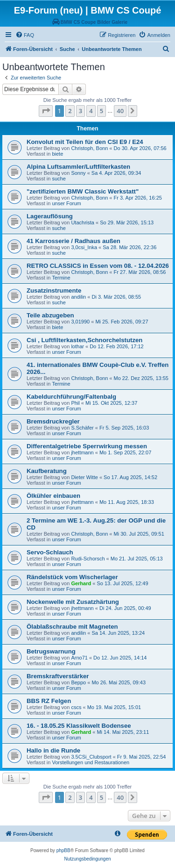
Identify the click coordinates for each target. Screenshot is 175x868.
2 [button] (70, 111)
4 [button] (91, 111)
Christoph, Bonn (89, 148)
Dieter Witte (84, 477)
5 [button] (101, 111)
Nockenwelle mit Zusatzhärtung (73, 602)
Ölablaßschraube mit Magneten (72, 627)
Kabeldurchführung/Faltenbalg (71, 397)
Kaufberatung (47, 471)
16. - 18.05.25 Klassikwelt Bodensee (79, 726)
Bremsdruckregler (53, 421)
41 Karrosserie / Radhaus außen (73, 241)
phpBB (63, 850)
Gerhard (81, 583)
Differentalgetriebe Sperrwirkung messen (87, 446)
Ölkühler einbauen (53, 496)
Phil (75, 403)
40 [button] (120, 111)
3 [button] (80, 111)
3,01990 (80, 322)
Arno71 (79, 658)
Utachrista (83, 222)
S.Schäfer (82, 428)
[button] (46, 111)
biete (57, 154)
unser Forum (66, 203)
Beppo (78, 682)
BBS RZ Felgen (49, 701)
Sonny (78, 173)
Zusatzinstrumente (54, 291)
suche (59, 179)
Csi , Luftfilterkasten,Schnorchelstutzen (84, 340)
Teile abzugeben (50, 315)
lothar (77, 346)
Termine (61, 278)
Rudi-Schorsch (88, 559)
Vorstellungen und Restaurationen (91, 762)
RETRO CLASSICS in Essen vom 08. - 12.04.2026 (98, 266)
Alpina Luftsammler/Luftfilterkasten (78, 167)
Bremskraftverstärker (58, 676)
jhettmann (82, 452)
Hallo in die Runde (53, 750)
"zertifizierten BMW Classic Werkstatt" (83, 191)
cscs (76, 707)
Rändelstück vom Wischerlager (72, 577)
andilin (78, 297)
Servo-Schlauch (50, 552)
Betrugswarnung (51, 651)
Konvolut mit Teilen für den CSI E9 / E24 (85, 142)
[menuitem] (25, 35)
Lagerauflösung (50, 216)
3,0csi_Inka (84, 247)
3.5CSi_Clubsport (91, 757)
